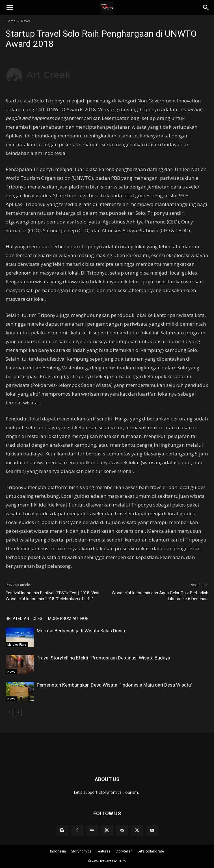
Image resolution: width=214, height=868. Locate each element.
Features (103, 851)
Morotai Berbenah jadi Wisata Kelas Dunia (81, 631)
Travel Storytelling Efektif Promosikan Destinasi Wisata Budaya (103, 658)
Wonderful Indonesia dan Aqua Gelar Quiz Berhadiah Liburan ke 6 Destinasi (160, 596)
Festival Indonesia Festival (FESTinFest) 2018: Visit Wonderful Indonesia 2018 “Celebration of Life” (53, 596)
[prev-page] (9, 712)
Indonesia (58, 851)
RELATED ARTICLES (24, 619)
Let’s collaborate (151, 851)
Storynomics (81, 851)
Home (11, 21)
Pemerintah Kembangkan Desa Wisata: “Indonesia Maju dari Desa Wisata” (114, 685)
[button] (10, 8)
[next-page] (18, 712)
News (25, 21)
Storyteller (124, 851)
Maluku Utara (17, 645)
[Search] (206, 8)
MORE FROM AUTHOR (68, 619)
